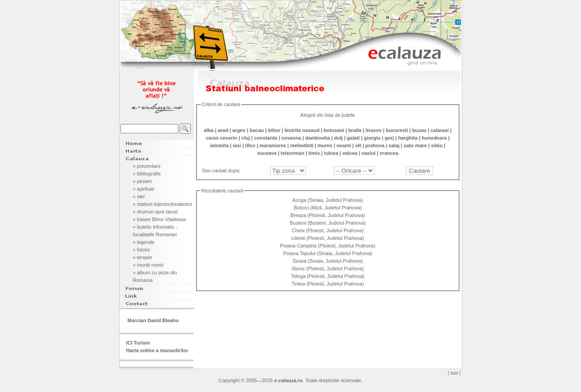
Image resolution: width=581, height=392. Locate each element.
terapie (145, 257)
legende (146, 242)
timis (314, 153)
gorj (389, 138)
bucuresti (397, 130)
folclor (144, 250)
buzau (419, 130)
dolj (339, 138)
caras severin (221, 138)
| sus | (454, 373)
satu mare (415, 145)
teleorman (293, 153)
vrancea (389, 153)
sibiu (437, 145)
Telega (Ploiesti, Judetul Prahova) (328, 276)
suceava (267, 153)
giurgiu (372, 138)
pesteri (144, 181)
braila (355, 130)
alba (209, 130)
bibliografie (149, 174)
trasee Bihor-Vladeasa (161, 219)
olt (358, 145)
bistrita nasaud (302, 130)
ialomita (219, 145)
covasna (291, 138)
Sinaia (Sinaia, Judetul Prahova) (328, 261)
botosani (334, 130)
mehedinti (302, 145)
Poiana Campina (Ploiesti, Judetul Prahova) (328, 246)
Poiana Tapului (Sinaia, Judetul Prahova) (328, 253)
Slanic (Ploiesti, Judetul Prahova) (328, 268)
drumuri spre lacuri (157, 212)
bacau (257, 130)
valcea (350, 153)
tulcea (331, 153)
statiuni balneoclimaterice (165, 204)
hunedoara (434, 138)
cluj (246, 138)
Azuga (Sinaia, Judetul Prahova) (328, 200)
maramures (273, 145)
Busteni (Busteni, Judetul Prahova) (328, 223)
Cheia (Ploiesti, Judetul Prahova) (327, 230)
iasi (237, 145)
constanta (266, 138)
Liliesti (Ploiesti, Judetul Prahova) (327, 238)
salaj (394, 145)
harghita (408, 138)
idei (141, 196)
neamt (344, 145)
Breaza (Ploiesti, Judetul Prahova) (327, 215)
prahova (375, 145)
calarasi (440, 130)
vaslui (368, 153)
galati (353, 138)
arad (223, 130)
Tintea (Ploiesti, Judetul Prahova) (328, 284)
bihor (274, 130)
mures (325, 145)
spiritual (146, 189)
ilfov (250, 145)
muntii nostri (150, 265)
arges (239, 130)
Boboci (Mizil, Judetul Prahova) (328, 208)
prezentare (149, 166)
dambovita (317, 138)
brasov (374, 130)
